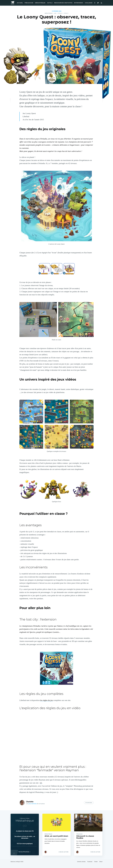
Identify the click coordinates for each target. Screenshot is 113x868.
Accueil (20, 3)
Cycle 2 (60, 13)
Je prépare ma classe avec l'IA (25, 831)
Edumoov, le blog (15, 862)
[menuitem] (20, 3)
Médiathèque (40, 3)
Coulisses (89, 3)
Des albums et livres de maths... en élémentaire (25, 837)
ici (41, 783)
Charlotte (30, 802)
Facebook (90, 862)
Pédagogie (29, 3)
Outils (50, 3)
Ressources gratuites (63, 3)
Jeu (55, 13)
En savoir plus (89, 803)
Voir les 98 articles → (25, 852)
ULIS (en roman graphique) (25, 843)
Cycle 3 (66, 13)
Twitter (96, 862)
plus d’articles (33, 804)
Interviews (79, 3)
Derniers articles (81, 862)
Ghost (101, 862)
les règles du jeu (47, 700)
